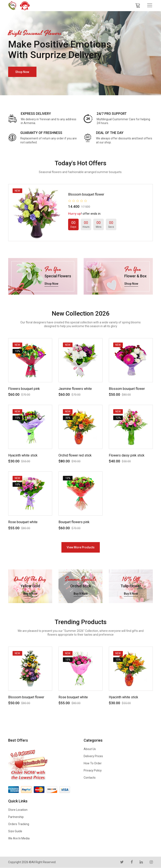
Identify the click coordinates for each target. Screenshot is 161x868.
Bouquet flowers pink (74, 522)
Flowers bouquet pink (24, 389)
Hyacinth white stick (23, 455)
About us (90, 749)
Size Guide (15, 831)
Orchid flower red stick (75, 455)
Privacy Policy (93, 770)
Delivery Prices (93, 756)
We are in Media (19, 838)
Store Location (18, 810)
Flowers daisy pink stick (127, 455)
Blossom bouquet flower (86, 194)
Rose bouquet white (23, 522)
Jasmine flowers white (75, 389)
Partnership (16, 817)
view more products (81, 547)
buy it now (30, 594)
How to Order (93, 763)
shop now (23, 72)
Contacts (90, 778)
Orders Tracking (19, 824)
